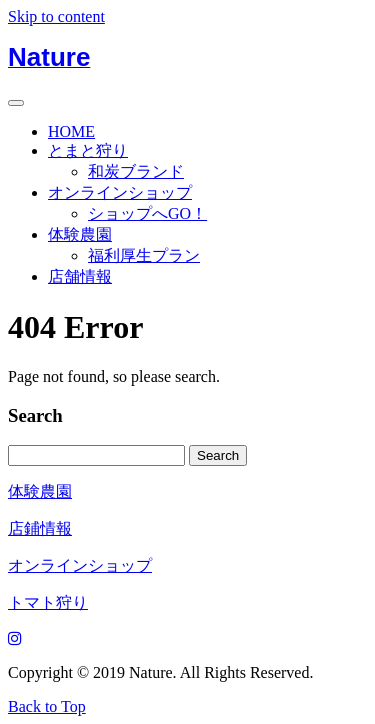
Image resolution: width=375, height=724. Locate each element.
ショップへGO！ (147, 213)
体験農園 (80, 234)
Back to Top (47, 706)
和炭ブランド (136, 171)
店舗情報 (80, 276)
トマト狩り (48, 602)
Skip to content (56, 16)
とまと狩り (88, 150)
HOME (71, 131)
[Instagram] (15, 638)
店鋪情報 (40, 528)
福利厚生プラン (144, 255)
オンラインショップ (120, 192)
